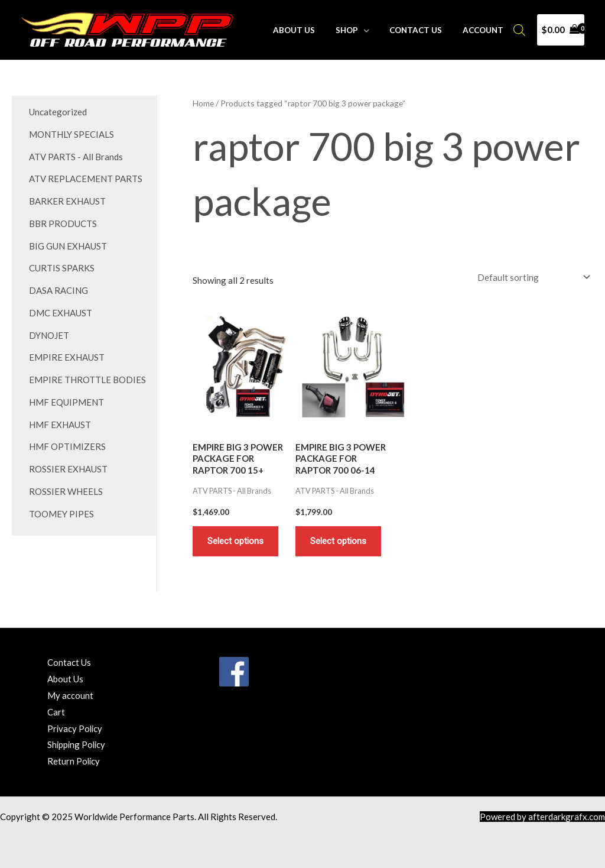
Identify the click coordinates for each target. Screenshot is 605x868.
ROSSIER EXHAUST (68, 469)
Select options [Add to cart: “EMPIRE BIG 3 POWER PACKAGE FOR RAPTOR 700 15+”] (235, 541)
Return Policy (74, 761)
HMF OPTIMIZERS (67, 446)
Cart (56, 712)
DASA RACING (58, 290)
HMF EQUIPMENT (66, 402)
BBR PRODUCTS (63, 224)
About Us (310, 30)
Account (485, 30)
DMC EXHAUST (61, 313)
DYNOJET (49, 335)
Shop (358, 30)
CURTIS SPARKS (62, 268)
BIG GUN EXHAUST (68, 246)
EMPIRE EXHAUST (67, 357)
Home (203, 103)
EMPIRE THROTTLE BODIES (87, 380)
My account (70, 695)
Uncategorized (58, 112)
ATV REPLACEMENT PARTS (86, 179)
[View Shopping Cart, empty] (561, 30)
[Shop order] (531, 277)
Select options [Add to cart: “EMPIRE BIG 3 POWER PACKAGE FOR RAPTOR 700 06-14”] (338, 541)
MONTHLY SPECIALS (71, 134)
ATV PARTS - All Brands (76, 157)
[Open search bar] (519, 30)
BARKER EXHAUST (67, 201)
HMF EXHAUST (60, 425)
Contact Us (423, 30)
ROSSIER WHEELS (66, 491)
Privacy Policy (76, 728)
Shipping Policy (77, 744)
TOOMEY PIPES (61, 514)
